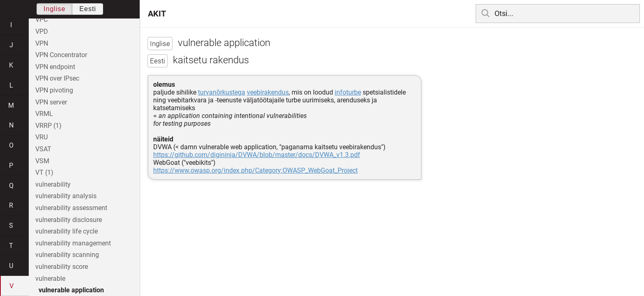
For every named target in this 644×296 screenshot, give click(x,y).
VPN (42, 43)
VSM (42, 161)
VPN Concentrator (61, 55)
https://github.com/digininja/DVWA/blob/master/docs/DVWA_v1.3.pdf (257, 155)
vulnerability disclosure (69, 220)
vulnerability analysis (66, 196)
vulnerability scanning (67, 255)
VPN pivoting (54, 90)
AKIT (157, 14)
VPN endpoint (55, 67)
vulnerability (53, 184)
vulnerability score (62, 267)
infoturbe (348, 92)
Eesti (88, 9)
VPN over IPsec (57, 78)
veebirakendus (268, 92)
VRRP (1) (48, 126)
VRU (41, 137)
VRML (44, 114)
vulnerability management (73, 243)
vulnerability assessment (71, 208)
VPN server (51, 102)
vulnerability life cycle (67, 231)
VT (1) (44, 172)
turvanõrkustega (222, 92)
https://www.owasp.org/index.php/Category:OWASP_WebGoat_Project (255, 170)
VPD (42, 31)
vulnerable (50, 279)
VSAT (43, 149)
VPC (41, 20)
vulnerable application (71, 290)
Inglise (54, 9)
